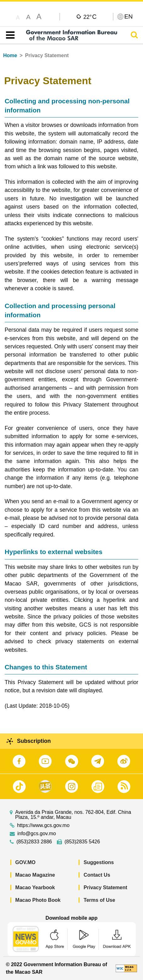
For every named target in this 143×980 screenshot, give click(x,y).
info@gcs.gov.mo (37, 834)
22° (90, 17)
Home (10, 55)
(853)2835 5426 (82, 842)
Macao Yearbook (35, 887)
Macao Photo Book (38, 900)
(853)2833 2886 (34, 842)
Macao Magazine (35, 875)
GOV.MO (25, 862)
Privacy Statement (105, 887)
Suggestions (99, 862)
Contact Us (97, 875)
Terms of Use (99, 900)
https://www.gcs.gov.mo (43, 825)
